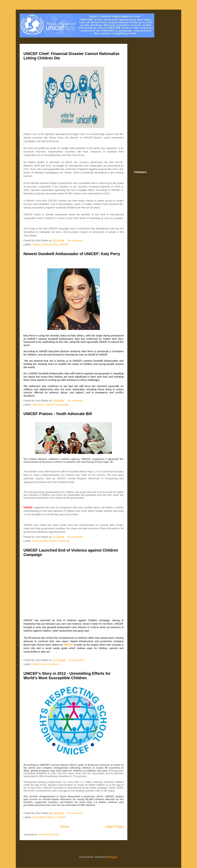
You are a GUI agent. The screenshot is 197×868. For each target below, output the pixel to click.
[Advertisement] (154, 104)
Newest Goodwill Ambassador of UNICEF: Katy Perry (72, 254)
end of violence (51, 664)
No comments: (76, 240)
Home (64, 827)
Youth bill (64, 541)
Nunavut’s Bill (40, 541)
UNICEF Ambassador (57, 405)
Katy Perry (38, 405)
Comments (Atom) (49, 834)
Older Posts (114, 827)
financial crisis (50, 244)
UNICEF (64, 244)
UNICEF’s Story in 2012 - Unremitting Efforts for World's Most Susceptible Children (67, 676)
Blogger (113, 857)
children (37, 244)
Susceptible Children (44, 817)
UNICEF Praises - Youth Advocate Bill (58, 414)
